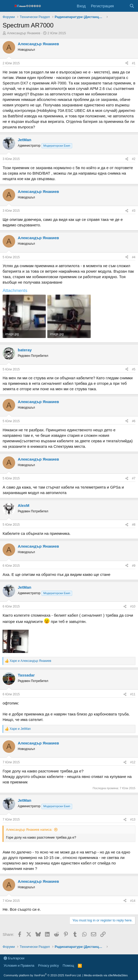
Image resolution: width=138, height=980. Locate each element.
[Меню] (7, 6)
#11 (133, 694)
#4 (134, 257)
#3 (134, 211)
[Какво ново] (121, 6)
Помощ (68, 965)
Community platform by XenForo (43, 975)
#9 (134, 566)
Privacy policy (48, 965)
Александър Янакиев (24, 33)
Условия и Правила (19, 965)
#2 (134, 159)
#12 (133, 762)
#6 (134, 421)
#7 (134, 478)
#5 (134, 369)
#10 (133, 606)
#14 (133, 901)
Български (14, 958)
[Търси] (132, 6)
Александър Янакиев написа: (29, 830)
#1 (134, 63)
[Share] (127, 63)
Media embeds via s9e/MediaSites (106, 975)
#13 (133, 819)
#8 (134, 525)
